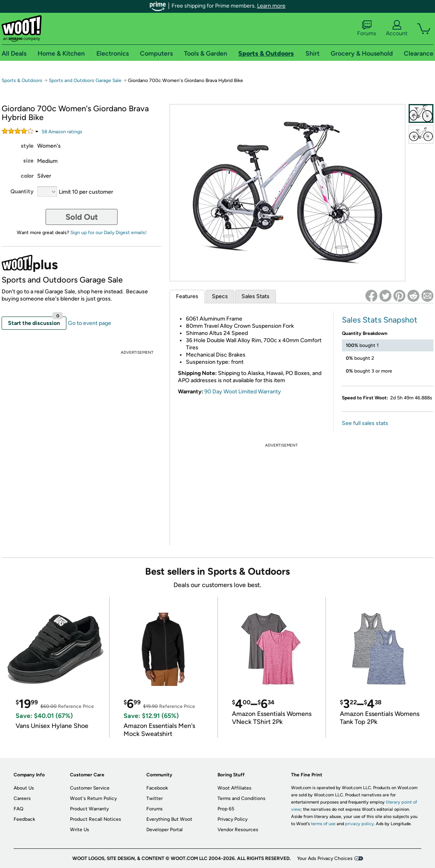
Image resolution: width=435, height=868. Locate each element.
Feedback (24, 819)
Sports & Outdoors (22, 80)
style (27, 146)
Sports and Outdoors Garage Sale (85, 80)
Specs (220, 296)
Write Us (80, 830)
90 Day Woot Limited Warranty (243, 392)
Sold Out (82, 217)
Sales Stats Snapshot (380, 320)
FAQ (18, 809)
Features (187, 296)
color (27, 176)
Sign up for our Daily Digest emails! (109, 233)
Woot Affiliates (234, 788)
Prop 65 (226, 809)
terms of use (323, 824)
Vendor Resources (238, 830)
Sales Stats (255, 296)
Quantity (22, 191)
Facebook (157, 788)
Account (397, 28)
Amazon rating (62, 132)
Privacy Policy (232, 819)
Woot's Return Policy (93, 798)
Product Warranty (89, 809)
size (28, 161)
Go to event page (90, 323)
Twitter (155, 798)
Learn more (271, 6)
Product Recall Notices (96, 819)
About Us (24, 788)
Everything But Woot (169, 819)
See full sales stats (365, 423)
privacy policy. (360, 824)
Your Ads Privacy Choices (325, 858)
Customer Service (90, 788)
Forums (367, 28)
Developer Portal (165, 830)
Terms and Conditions (241, 798)
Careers (22, 798)
